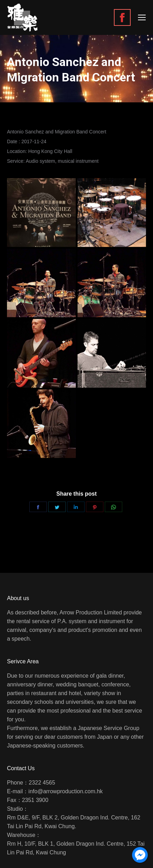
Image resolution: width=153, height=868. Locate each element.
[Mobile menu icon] (142, 17)
